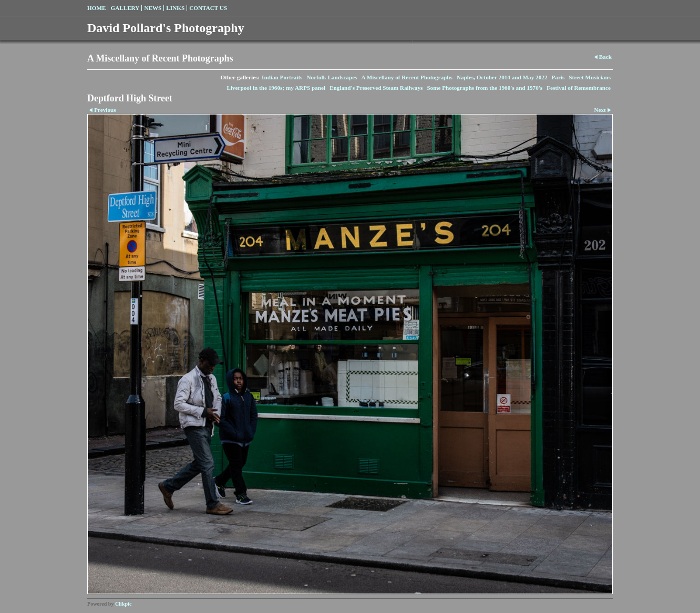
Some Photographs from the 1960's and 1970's (485, 88)
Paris (558, 77)
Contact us (208, 8)
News (153, 8)
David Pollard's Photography (166, 28)
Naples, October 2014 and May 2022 (502, 77)
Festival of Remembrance (579, 88)
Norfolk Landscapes (332, 77)
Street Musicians (590, 77)
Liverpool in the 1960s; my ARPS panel (276, 88)
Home (96, 8)
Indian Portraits (282, 77)
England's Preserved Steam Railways (376, 88)
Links (175, 8)
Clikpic (123, 604)
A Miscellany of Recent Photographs (407, 77)
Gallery (125, 8)
